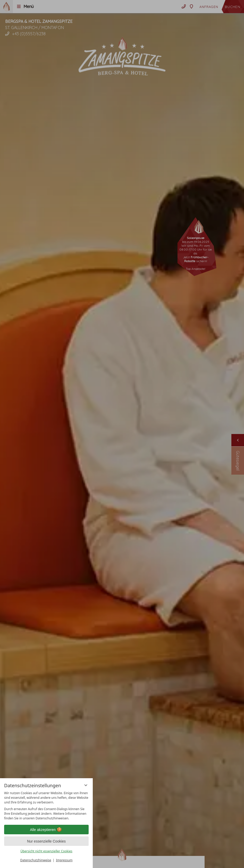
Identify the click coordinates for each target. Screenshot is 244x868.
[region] (46, 806)
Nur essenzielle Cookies (46, 841)
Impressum (64, 860)
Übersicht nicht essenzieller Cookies (46, 851)
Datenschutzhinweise (36, 860)
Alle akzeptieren (46, 830)
